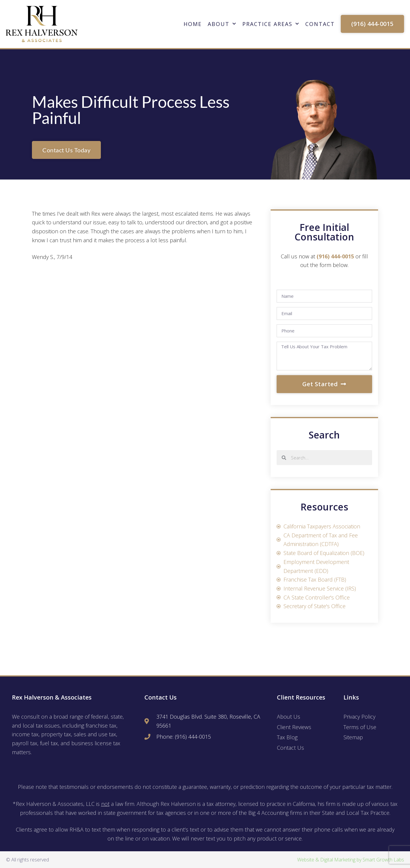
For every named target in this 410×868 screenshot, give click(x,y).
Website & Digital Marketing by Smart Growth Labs (351, 860)
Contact (320, 24)
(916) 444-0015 (335, 256)
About (222, 24)
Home (193, 24)
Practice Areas (271, 24)
